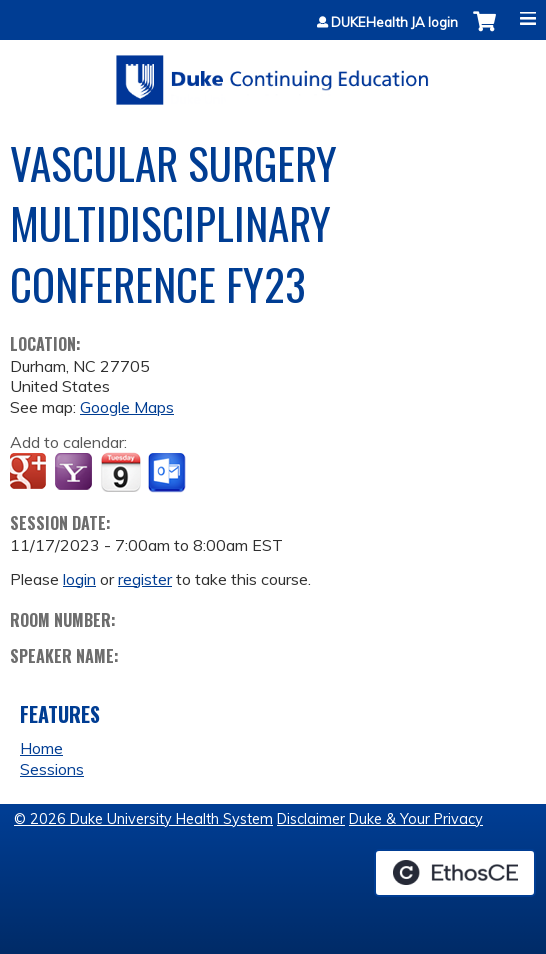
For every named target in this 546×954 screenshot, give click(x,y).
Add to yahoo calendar (75, 473)
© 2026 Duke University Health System (143, 819)
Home (41, 748)
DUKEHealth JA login (394, 22)
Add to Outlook (168, 473)
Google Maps (127, 407)
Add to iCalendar (120, 472)
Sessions (52, 769)
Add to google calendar (30, 473)
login (79, 579)
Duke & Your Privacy (416, 819)
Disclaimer (311, 819)
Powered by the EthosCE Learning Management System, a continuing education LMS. (455, 873)
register (145, 579)
